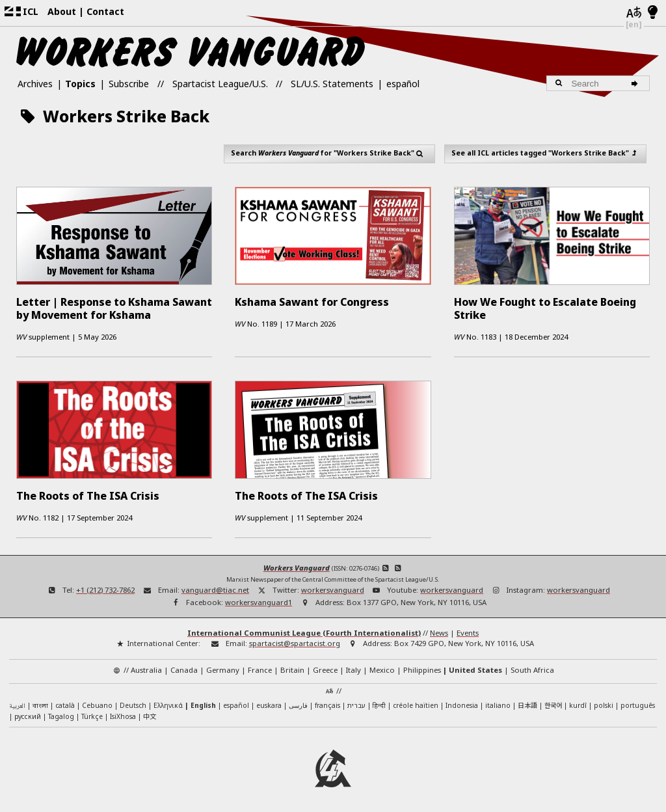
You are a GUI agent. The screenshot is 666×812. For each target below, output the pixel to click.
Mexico (382, 667)
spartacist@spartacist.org (295, 641)
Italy (353, 667)
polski (604, 703)
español (403, 84)
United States (475, 667)
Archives (35, 84)
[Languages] (634, 13)
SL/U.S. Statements (332, 84)
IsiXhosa (123, 714)
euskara (269, 703)
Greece (325, 667)
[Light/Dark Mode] (653, 13)
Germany (223, 667)
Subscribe (129, 84)
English (203, 703)
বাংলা (40, 704)
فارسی (298, 703)
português (638, 703)
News (439, 630)
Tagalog (61, 714)
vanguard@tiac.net (215, 587)
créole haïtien (416, 703)
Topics (80, 84)
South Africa (532, 667)
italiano (498, 703)
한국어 (553, 702)
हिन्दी (379, 703)
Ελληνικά (168, 703)
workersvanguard (333, 587)
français (327, 703)
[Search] (637, 83)
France (260, 667)
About (62, 11)
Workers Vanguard (297, 565)
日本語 (527, 702)
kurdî (578, 703)
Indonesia (462, 703)
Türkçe (92, 714)
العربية (17, 704)
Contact (105, 11)
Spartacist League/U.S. (220, 84)
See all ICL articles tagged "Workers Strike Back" (545, 153)
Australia (146, 667)
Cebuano (97, 703)
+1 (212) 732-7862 (105, 587)
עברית (356, 703)
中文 (150, 713)
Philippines (422, 667)
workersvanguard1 (259, 600)
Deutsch (133, 703)
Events (468, 630)
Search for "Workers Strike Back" (329, 153)
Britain (292, 667)
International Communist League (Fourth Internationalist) (304, 630)
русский (28, 714)
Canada (184, 667)
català (65, 703)
